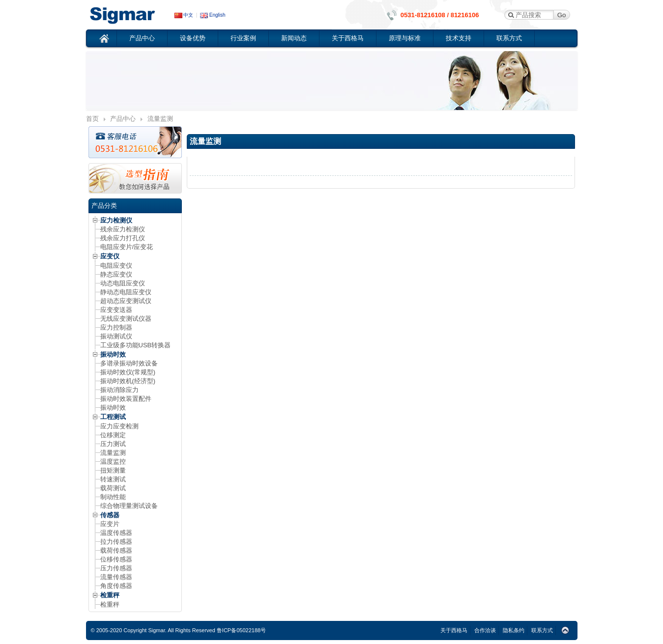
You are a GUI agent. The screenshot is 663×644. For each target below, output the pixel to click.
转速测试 (113, 479)
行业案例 (243, 38)
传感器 (110, 515)
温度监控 (113, 462)
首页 (104, 38)
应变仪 (130, 15)
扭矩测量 (113, 470)
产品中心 (142, 38)
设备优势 (193, 38)
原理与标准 (405, 38)
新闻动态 (294, 38)
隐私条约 (514, 630)
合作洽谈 (485, 630)
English (213, 15)
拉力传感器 (116, 542)
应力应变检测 (119, 426)
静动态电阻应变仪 (126, 292)
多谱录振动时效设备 (129, 363)
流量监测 (113, 453)
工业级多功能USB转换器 (136, 345)
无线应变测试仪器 (126, 319)
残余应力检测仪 (123, 229)
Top (565, 631)
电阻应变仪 (116, 266)
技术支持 (459, 38)
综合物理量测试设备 (129, 506)
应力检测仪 (116, 220)
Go (562, 15)
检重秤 (110, 595)
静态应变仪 (116, 274)
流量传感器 (116, 577)
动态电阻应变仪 (123, 283)
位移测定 (113, 435)
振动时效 (113, 354)
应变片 (110, 524)
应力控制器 (116, 327)
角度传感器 (116, 586)
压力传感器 (116, 568)
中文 (184, 15)
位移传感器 (116, 559)
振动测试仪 (116, 336)
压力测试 (113, 444)
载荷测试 (113, 488)
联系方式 (509, 38)
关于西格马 (348, 38)
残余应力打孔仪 (123, 238)
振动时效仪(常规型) (128, 372)
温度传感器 (116, 533)
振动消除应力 (119, 390)
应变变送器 (116, 310)
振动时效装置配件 (126, 399)
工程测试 (113, 417)
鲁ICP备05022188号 (241, 630)
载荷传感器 (116, 550)
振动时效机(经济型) (128, 381)
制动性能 (113, 497)
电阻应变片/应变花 (127, 247)
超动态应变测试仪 (126, 301)
